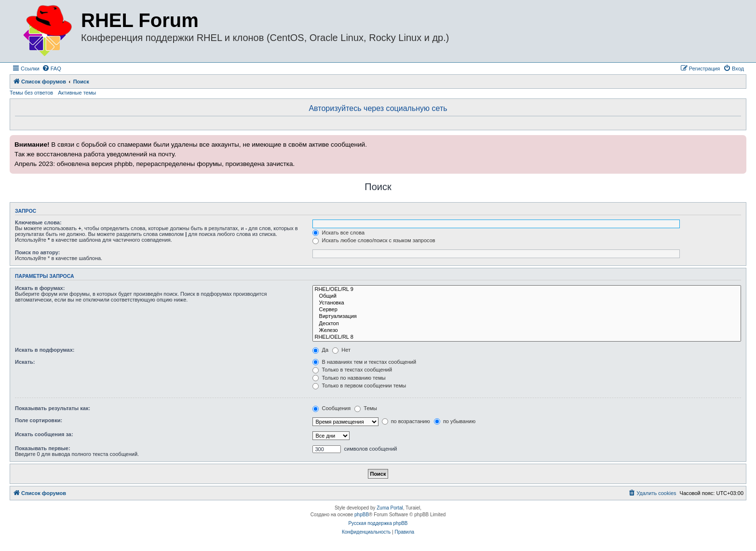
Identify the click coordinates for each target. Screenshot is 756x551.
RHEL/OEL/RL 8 (527, 337)
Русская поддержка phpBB (378, 523)
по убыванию (455, 421)
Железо (527, 331)
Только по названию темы (349, 378)
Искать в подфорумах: (45, 350)
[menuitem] (52, 69)
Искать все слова (338, 233)
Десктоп (527, 324)
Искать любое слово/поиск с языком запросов (374, 240)
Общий (527, 296)
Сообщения (331, 408)
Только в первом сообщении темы (359, 386)
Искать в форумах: (40, 288)
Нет (341, 350)
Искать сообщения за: (44, 434)
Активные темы (77, 93)
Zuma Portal (390, 508)
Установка (527, 303)
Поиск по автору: (37, 252)
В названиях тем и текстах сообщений (364, 362)
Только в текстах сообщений (352, 370)
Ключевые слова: (38, 222)
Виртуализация (527, 317)
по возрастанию (406, 421)
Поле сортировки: (39, 420)
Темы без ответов (31, 93)
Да (320, 350)
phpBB (362, 515)
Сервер (527, 310)
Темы (366, 408)
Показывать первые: (43, 448)
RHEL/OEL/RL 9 (527, 289)
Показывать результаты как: (53, 408)
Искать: (25, 362)
